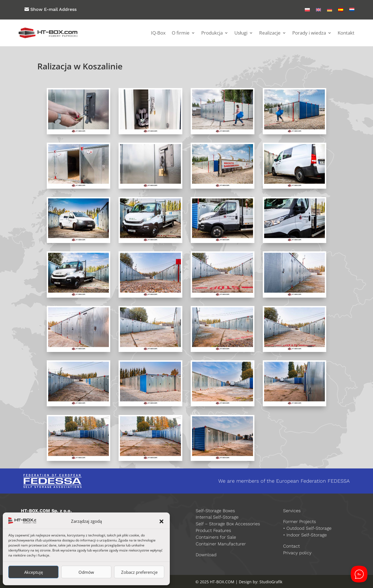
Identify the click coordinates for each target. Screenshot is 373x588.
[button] (161, 521)
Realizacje (270, 33)
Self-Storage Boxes (215, 511)
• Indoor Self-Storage (305, 535)
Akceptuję (34, 572)
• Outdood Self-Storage (307, 528)
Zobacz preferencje (139, 572)
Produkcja (212, 33)
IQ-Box (158, 33)
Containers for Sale (216, 537)
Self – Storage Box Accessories (228, 524)
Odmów (86, 572)
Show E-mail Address (53, 9)
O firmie (181, 33)
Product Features (213, 530)
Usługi (241, 33)
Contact (291, 546)
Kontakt (346, 33)
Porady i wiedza (309, 33)
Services (292, 511)
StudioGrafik (271, 582)
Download (206, 555)
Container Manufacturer (221, 544)
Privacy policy (297, 553)
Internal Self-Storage (217, 517)
